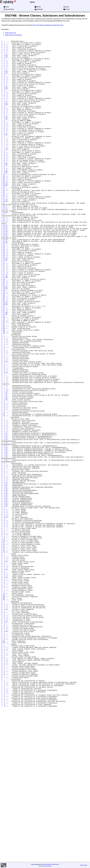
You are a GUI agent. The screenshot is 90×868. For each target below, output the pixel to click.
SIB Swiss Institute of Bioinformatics (51, 864)
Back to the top (84, 865)
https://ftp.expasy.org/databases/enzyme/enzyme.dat (48, 25)
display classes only (10, 33)
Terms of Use (42, 866)
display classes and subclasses (13, 35)
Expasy (33, 864)
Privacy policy (48, 866)
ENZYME (32, 2)
